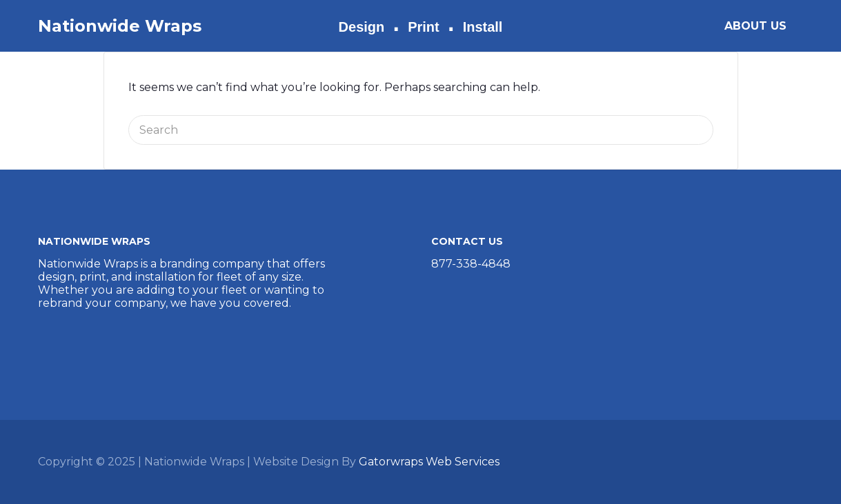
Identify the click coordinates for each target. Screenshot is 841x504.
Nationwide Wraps (120, 26)
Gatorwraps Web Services (429, 462)
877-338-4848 (471, 264)
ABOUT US (755, 26)
